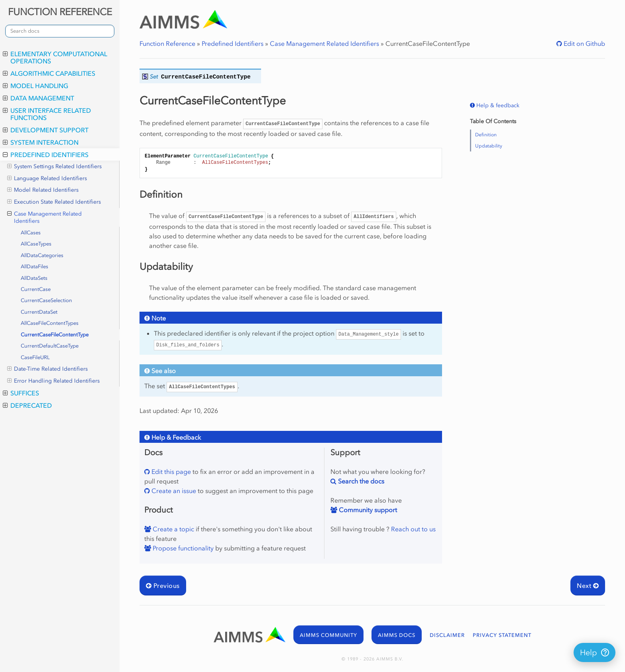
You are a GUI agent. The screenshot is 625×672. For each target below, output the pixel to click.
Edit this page (170, 472)
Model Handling (35, 86)
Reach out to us (413, 529)
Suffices (21, 393)
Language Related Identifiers (47, 179)
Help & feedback (497, 105)
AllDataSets (34, 278)
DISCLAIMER (447, 635)
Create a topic (173, 529)
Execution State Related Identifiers (54, 202)
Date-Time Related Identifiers (47, 369)
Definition (486, 135)
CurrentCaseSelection (46, 300)
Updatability (489, 146)
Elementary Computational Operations (55, 57)
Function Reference (167, 43)
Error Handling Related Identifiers (53, 381)
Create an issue (173, 491)
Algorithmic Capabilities (49, 73)
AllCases (31, 233)
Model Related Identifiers (43, 190)
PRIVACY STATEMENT (502, 635)
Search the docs (360, 481)
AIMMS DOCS (397, 635)
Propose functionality (182, 548)
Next (588, 586)
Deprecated (27, 405)
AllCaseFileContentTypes (50, 323)
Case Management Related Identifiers (44, 217)
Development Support (46, 130)
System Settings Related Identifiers (54, 167)
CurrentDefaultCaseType (50, 346)
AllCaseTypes (36, 244)
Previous (163, 586)
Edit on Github (584, 43)
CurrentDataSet (39, 312)
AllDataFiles (34, 266)
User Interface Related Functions (47, 114)
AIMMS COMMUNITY (328, 635)
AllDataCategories (42, 255)
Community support (367, 510)
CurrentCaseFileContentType (55, 335)
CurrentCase (36, 289)
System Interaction (41, 142)
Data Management (38, 98)
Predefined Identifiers (46, 155)
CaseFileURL (35, 357)
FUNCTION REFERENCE (60, 12)
